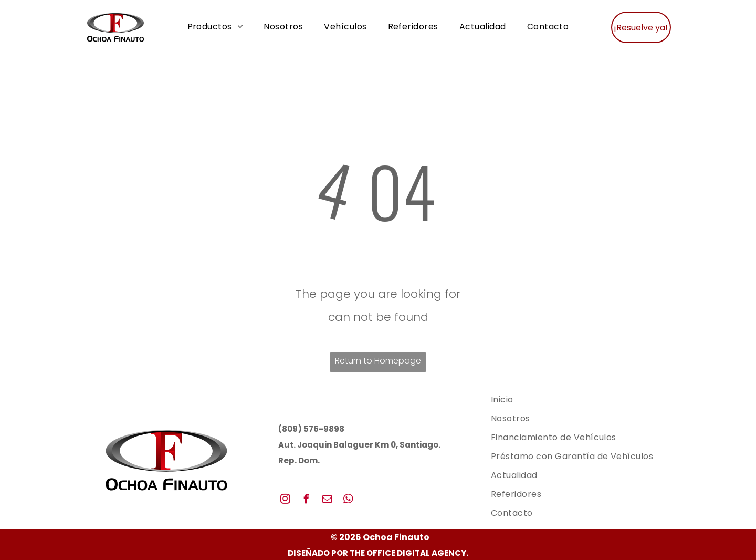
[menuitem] (215, 27)
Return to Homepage (378, 361)
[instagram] (286, 500)
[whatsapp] (349, 500)
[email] (328, 500)
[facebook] (307, 500)
